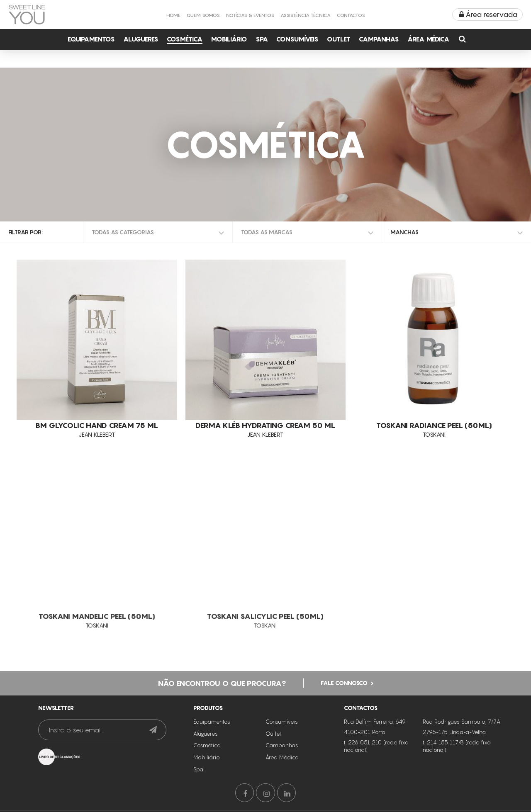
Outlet (339, 39)
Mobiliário (229, 39)
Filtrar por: (26, 232)
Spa (262, 39)
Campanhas (379, 39)
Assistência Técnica (306, 15)
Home (173, 15)
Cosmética (185, 39)
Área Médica (428, 39)
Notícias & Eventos (250, 15)
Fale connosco (344, 680)
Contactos (351, 15)
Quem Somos (203, 15)
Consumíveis (297, 39)
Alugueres (141, 39)
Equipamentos (91, 39)
